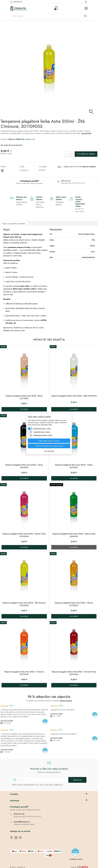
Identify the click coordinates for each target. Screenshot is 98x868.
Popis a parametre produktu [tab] (14, 224)
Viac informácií (86, 133)
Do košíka (24, 409)
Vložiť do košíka (87, 154)
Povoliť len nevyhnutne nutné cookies (49, 446)
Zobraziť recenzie (66, 701)
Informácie (15, 801)
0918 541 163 (18, 2)
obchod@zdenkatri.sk (22, 822)
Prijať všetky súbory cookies (49, 441)
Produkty (14, 794)
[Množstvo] (69, 154)
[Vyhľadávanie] (49, 16)
